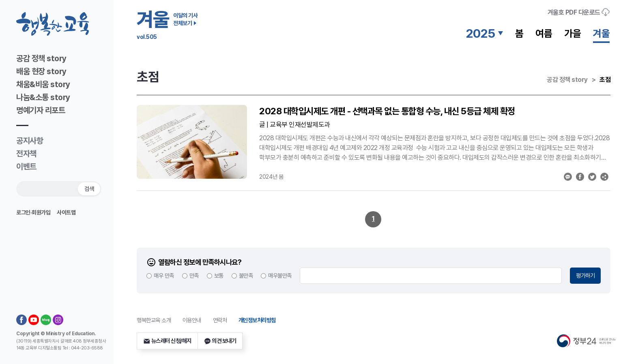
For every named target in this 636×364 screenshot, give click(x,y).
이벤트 (26, 167)
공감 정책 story (41, 58)
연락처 (220, 320)
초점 (605, 80)
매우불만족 (280, 275)
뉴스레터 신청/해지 (167, 341)
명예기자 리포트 (41, 110)
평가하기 (585, 275)
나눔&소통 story (43, 97)
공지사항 (30, 141)
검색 (89, 189)
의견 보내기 (220, 341)
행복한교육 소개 (154, 320)
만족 (194, 275)
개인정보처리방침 (257, 320)
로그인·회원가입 (33, 212)
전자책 (26, 154)
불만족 (246, 275)
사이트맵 (66, 212)
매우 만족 (164, 275)
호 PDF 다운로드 (579, 12)
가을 (573, 33)
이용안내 (192, 320)
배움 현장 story (41, 71)
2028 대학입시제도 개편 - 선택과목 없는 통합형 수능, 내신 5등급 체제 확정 (387, 111)
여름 (544, 33)
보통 (219, 275)
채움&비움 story (43, 84)
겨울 (601, 33)
